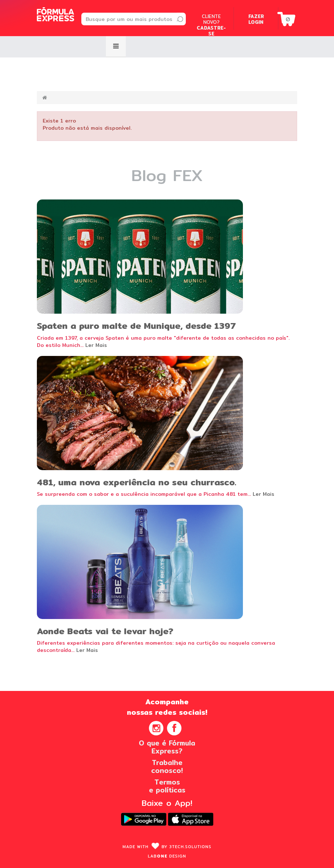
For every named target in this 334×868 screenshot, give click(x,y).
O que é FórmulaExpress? (167, 747)
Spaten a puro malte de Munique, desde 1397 (136, 326)
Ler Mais (96, 345)
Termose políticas (167, 786)
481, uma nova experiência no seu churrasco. (137, 482)
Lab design (167, 856)
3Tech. (190, 847)
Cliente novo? (211, 25)
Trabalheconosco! (167, 766)
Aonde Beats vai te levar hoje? (105, 631)
